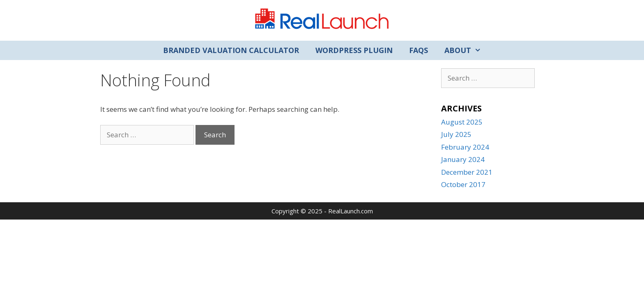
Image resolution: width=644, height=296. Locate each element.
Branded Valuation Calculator (231, 50)
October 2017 (463, 184)
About (467, 50)
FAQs (419, 50)
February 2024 (465, 147)
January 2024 (463, 159)
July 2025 (456, 134)
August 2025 (462, 122)
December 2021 (467, 172)
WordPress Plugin (354, 50)
